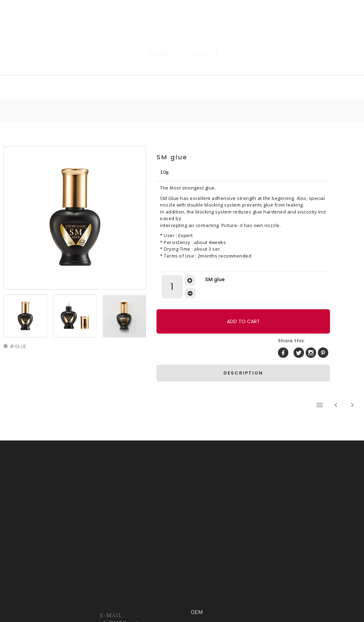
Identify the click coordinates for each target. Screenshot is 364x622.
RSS (25, 4)
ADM (168, 600)
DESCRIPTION (273, 339)
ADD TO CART (213, 311)
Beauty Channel (182, 33)
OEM (303, 72)
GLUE (22, 327)
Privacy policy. (141, 600)
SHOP (117, 72)
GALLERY (175, 72)
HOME (62, 72)
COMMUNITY (242, 72)
